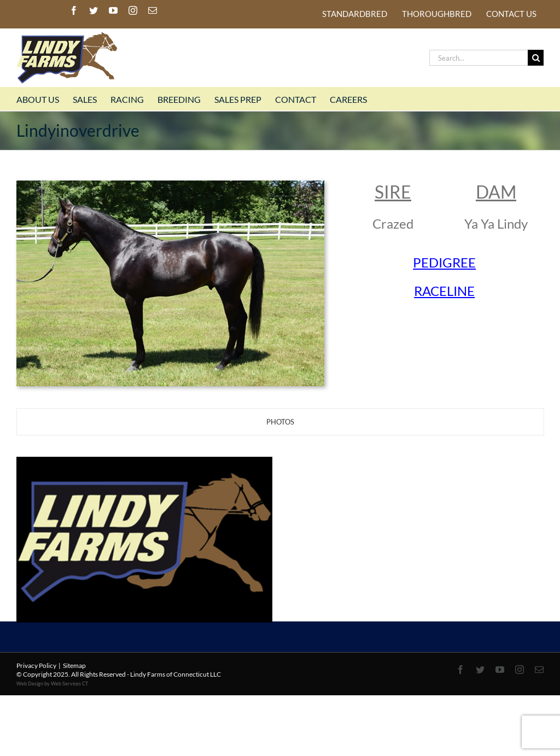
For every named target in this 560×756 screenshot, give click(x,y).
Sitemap (74, 665)
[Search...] (479, 58)
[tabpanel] (280, 500)
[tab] (280, 422)
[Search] (536, 58)
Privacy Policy (36, 665)
